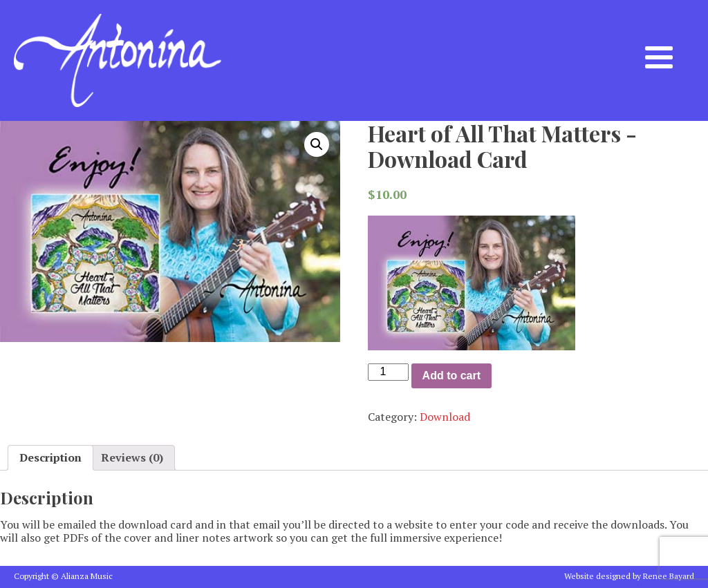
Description (50, 457)
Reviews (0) (132, 457)
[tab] (50, 457)
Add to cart (451, 376)
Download (445, 417)
